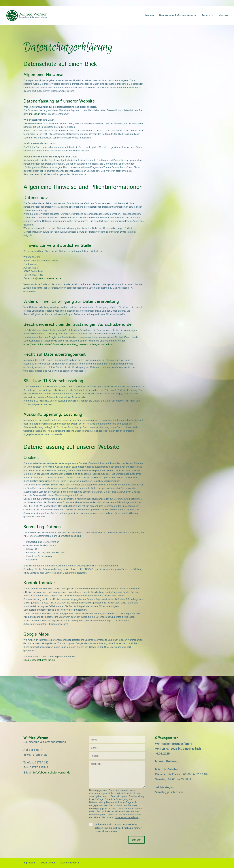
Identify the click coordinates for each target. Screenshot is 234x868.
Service (206, 16)
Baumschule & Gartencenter (176, 16)
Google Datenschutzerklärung (39, 660)
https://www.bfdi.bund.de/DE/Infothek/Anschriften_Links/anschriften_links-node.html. (69, 345)
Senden (136, 840)
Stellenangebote (70, 863)
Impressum (34, 114)
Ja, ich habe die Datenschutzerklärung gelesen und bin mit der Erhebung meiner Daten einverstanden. (118, 828)
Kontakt (223, 16)
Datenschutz (48, 863)
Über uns (149, 16)
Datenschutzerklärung (127, 818)
